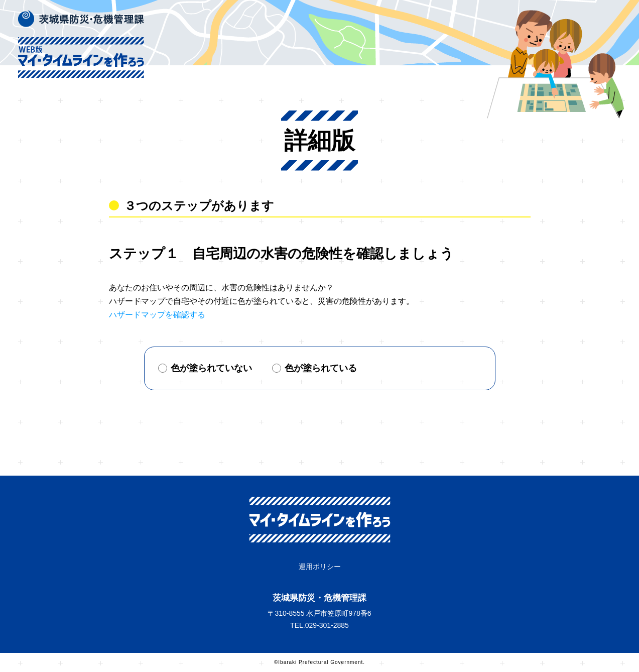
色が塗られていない (205, 368)
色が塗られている (314, 368)
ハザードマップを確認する (157, 315)
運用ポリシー (320, 567)
